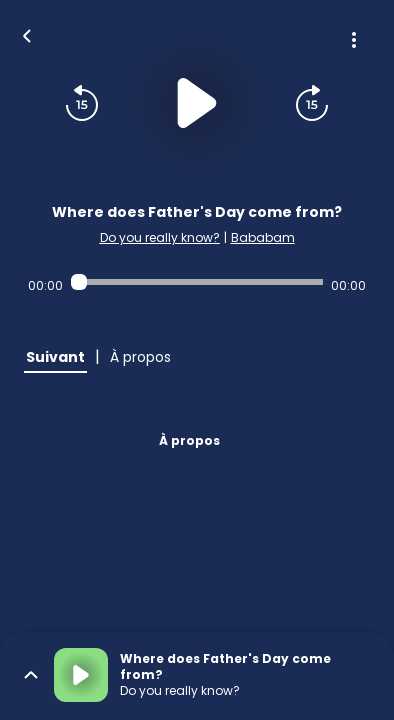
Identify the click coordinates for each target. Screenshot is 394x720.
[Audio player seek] (197, 282)
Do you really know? (160, 237)
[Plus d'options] (354, 40)
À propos (189, 440)
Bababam (263, 237)
